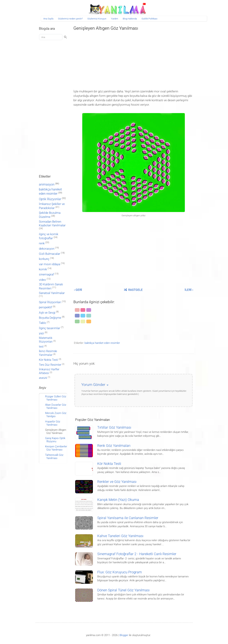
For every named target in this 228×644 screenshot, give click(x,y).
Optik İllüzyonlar (50, 199)
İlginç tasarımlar (50, 328)
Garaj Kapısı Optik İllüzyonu (55, 440)
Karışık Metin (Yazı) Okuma (118, 500)
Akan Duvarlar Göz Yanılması (56, 406)
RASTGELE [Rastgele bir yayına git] (133, 290)
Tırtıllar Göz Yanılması (114, 427)
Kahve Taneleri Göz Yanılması (120, 536)
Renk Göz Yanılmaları (114, 446)
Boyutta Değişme (50, 318)
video (42, 280)
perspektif (45, 307)
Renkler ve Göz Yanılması (117, 482)
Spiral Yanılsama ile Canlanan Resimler (128, 518)
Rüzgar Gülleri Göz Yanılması (56, 398)
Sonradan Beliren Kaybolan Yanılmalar (52, 223)
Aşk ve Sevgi (47, 313)
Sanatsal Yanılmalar (52, 293)
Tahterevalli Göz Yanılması (54, 457)
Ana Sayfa (48, 19)
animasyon (47, 184)
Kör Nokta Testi (109, 464)
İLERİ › (189, 290)
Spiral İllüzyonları (50, 302)
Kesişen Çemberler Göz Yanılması (56, 448)
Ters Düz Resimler (50, 365)
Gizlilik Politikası (149, 19)
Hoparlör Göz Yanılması (53, 423)
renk (42, 243)
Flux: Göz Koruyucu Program (120, 572)
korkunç (44, 259)
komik (43, 269)
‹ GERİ (78, 290)
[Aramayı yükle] (51, 37)
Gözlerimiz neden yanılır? (70, 19)
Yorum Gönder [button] (93, 385)
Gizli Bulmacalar (50, 254)
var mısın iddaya (50, 264)
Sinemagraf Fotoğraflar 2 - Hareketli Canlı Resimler (137, 554)
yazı (41, 333)
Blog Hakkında (130, 19)
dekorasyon (47, 249)
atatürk (43, 378)
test (41, 347)
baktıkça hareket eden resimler (102, 343)
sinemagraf (46, 274)
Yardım (115, 19)
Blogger (124, 635)
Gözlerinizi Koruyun (97, 19)
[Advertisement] (134, 59)
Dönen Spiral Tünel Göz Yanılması (123, 590)
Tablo (43, 323)
